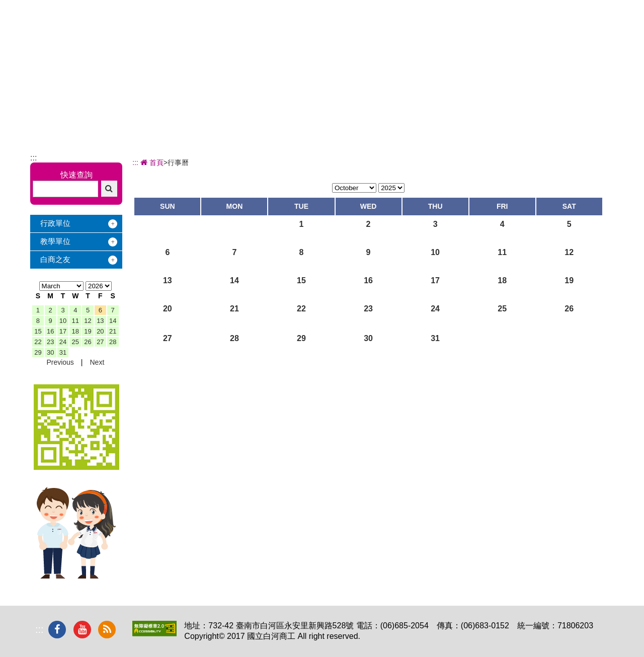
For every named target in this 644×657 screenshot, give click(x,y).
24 (63, 342)
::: (33, 158)
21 (113, 331)
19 (88, 331)
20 (100, 331)
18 (75, 331)
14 (113, 321)
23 (50, 342)
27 (100, 342)
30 (50, 352)
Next (97, 362)
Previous (60, 362)
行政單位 (55, 223)
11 (75, 321)
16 (50, 331)
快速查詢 (76, 175)
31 (63, 352)
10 (63, 321)
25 (75, 342)
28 (113, 342)
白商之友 (55, 259)
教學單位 (55, 241)
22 (38, 342)
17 (63, 331)
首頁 (151, 162)
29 (38, 352)
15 (38, 331)
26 (88, 342)
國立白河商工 (101, 25)
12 (88, 321)
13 (100, 321)
